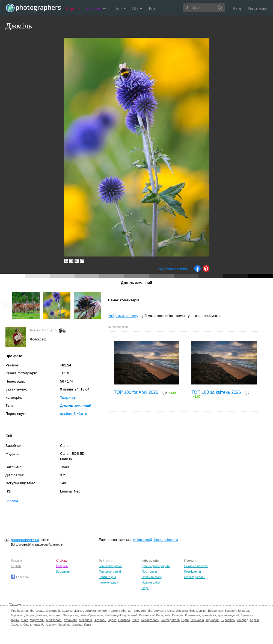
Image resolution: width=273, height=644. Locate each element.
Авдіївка (182, 611)
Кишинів (178, 615)
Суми (185, 620)
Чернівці (77, 625)
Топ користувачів (111, 566)
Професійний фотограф (28, 611)
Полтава (124, 620)
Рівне (135, 620)
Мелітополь (54, 620)
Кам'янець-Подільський (121, 615)
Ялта (87, 625)
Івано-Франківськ (91, 615)
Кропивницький (228, 615)
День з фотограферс (156, 566)
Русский (17, 561)
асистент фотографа (112, 611)
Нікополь (100, 620)
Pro (152, 8)
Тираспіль (228, 620)
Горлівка (17, 615)
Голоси (12, 501)
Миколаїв (85, 620)
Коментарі (63, 572)
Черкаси (51, 625)
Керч (159, 615)
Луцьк (15, 620)
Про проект (149, 572)
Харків (254, 620)
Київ (167, 615)
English (16, 566)
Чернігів (63, 625)
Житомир (55, 615)
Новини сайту (151, 582)
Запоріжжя (71, 615)
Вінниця (244, 611)
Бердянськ (215, 611)
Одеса (112, 620)
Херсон (16, 625)
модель (67, 611)
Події (145, 588)
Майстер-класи (195, 577)
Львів (24, 620)
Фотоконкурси (108, 582)
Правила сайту (152, 577)
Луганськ (247, 615)
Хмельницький (33, 625)
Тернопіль (213, 620)
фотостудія (156, 611)
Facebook (20, 577)
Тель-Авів (197, 620)
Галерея (98, 8)
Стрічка (73, 8)
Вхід (237, 8)
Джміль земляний (76, 405)
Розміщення (193, 572)
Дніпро (29, 615)
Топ (120, 8)
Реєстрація (257, 8)
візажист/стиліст (84, 611)
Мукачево (71, 620)
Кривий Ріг (209, 615)
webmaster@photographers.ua (156, 540)
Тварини (67, 397)
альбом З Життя (74, 414)
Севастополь (150, 620)
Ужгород (242, 620)
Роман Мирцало (43, 330)
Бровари (230, 611)
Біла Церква (198, 611)
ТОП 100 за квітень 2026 (216, 392)
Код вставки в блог (172, 269)
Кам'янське (147, 615)
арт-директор (137, 611)
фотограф (53, 611)
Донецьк (41, 615)
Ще (137, 8)
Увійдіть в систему (123, 316)
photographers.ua (25, 540)
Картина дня (107, 577)
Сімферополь (170, 620)
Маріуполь (37, 620)
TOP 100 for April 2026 (136, 392)
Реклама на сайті (196, 566)
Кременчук (192, 615)
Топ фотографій (110, 572)
